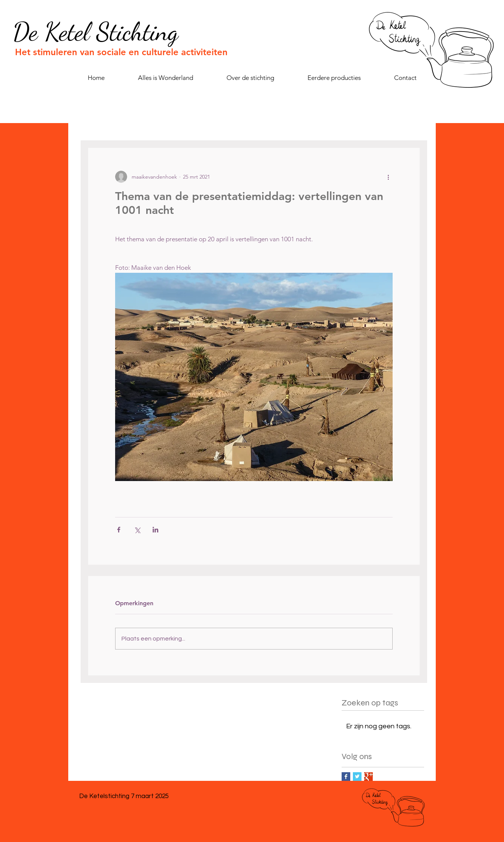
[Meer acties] (388, 177)
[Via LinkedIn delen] (155, 530)
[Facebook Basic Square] (346, 777)
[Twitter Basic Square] (357, 777)
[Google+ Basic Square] (368, 777)
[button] (334, 78)
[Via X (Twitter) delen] (137, 530)
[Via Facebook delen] (119, 530)
